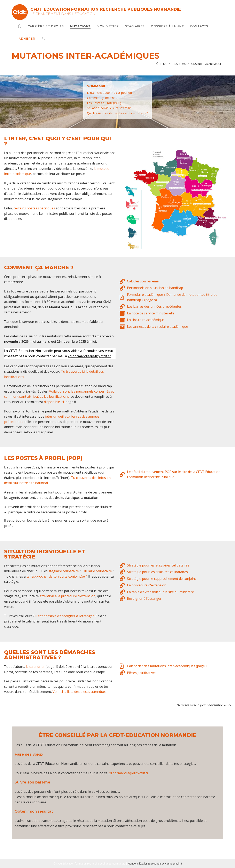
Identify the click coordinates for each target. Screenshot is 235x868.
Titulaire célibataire (97, 571)
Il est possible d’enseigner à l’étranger (65, 616)
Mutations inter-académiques (203, 64)
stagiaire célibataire (64, 571)
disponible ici (54, 402)
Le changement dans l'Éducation (63, 14)
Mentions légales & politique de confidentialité (155, 864)
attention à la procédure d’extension (68, 596)
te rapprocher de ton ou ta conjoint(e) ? (57, 576)
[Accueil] (158, 64)
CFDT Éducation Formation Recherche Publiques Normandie (106, 9)
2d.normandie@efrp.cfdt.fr (128, 773)
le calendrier (35, 667)
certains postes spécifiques (34, 208)
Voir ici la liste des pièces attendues (80, 692)
